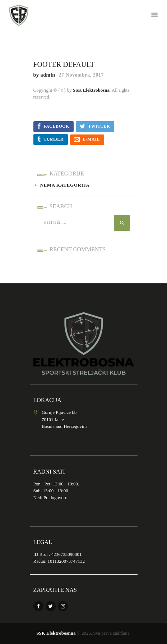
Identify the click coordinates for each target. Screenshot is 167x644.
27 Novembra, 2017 (81, 75)
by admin (45, 75)
